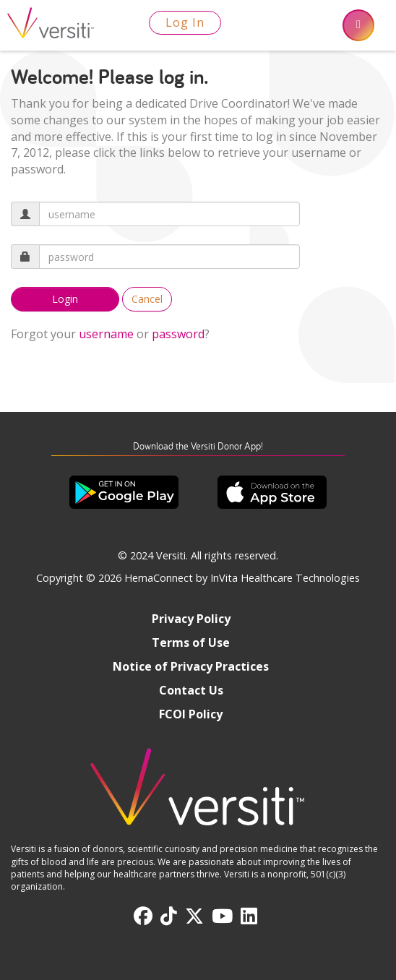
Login (65, 299)
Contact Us (191, 690)
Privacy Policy (191, 619)
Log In (185, 22)
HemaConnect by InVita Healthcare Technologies (242, 578)
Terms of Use (191, 642)
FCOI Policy (191, 714)
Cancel (147, 299)
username (106, 334)
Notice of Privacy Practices (191, 666)
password (178, 334)
